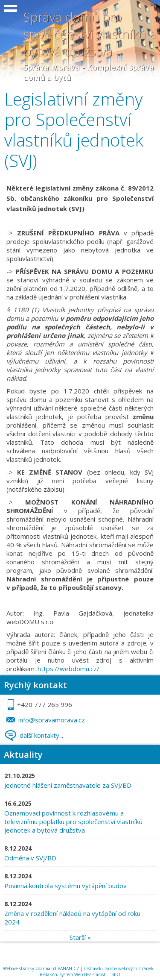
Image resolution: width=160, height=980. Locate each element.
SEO (116, 974)
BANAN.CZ (68, 968)
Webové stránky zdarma (27, 968)
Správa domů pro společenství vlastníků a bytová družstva (90, 34)
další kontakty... (41, 735)
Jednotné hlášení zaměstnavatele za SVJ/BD (68, 785)
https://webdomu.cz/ (68, 669)
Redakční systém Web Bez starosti (73, 974)
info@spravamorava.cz (52, 720)
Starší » (80, 937)
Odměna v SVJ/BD (31, 858)
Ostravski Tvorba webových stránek (119, 968)
